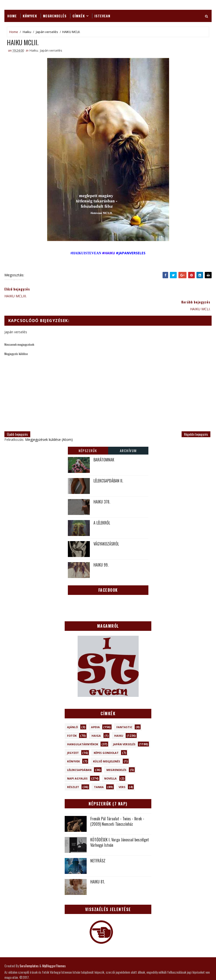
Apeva (95, 715)
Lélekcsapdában (79, 758)
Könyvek (30, 16)
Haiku (27, 32)
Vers (122, 775)
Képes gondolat (106, 741)
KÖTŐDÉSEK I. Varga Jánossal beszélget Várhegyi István (120, 830)
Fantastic (124, 715)
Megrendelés (55, 16)
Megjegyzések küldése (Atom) (49, 427)
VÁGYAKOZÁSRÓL (106, 531)
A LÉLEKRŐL (102, 510)
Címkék (79, 16)
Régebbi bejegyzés (196, 422)
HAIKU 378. (102, 489)
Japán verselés (47, 32)
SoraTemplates (29, 954)
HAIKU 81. (98, 869)
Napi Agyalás (77, 766)
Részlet (73, 775)
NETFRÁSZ (98, 848)
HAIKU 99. (101, 552)
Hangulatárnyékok (83, 732)
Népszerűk (88, 438)
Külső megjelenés (107, 749)
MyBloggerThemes (54, 954)
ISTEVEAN (102, 16)
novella (110, 766)
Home (12, 16)
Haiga (96, 723)
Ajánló (72, 715)
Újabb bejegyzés (17, 422)
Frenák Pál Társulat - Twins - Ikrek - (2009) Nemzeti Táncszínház (117, 809)
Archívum (128, 438)
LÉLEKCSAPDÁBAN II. (108, 468)
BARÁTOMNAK (104, 447)
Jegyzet (73, 741)
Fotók (72, 723)
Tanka (99, 775)
